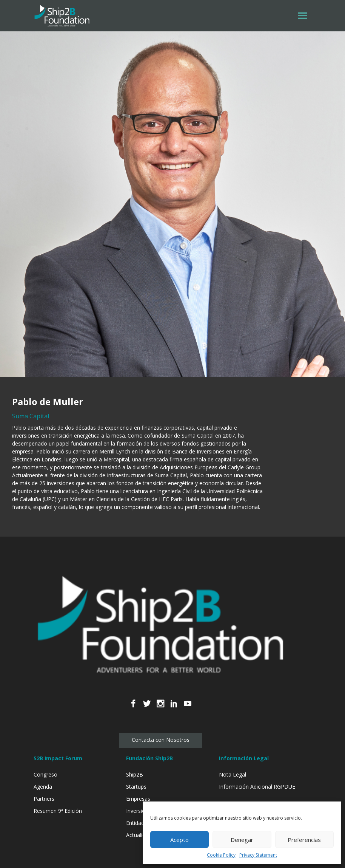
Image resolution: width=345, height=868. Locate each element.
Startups (136, 787)
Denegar (242, 840)
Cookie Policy (221, 855)
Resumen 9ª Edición (58, 811)
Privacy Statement (258, 855)
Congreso (45, 774)
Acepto (179, 840)
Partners (44, 799)
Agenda (43, 787)
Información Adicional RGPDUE (257, 787)
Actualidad (139, 835)
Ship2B (135, 774)
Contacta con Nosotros (161, 740)
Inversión (137, 811)
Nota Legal (233, 774)
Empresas (138, 799)
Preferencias (304, 840)
